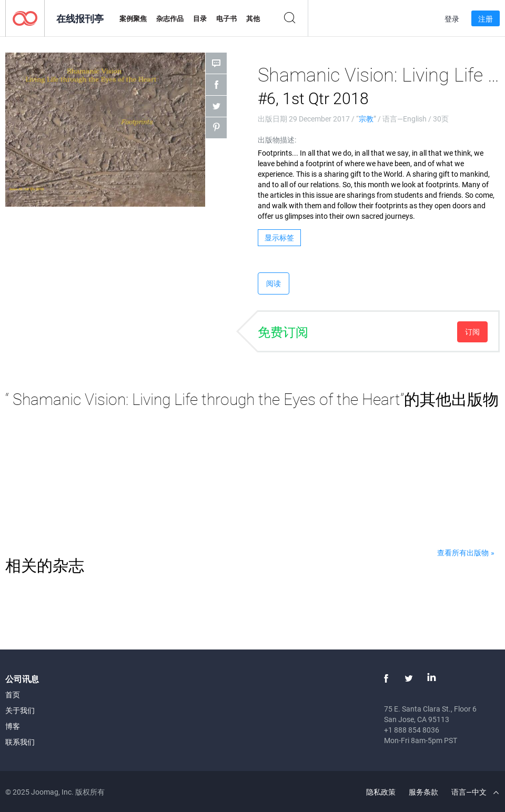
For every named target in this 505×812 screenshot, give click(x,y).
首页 (13, 694)
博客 (13, 726)
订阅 (472, 332)
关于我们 (20, 710)
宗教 (366, 119)
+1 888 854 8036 (412, 730)
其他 (253, 18)
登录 (452, 19)
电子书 (226, 18)
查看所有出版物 (463, 552)
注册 (486, 19)
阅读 (274, 283)
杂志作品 (170, 18)
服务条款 (423, 792)
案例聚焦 (133, 18)
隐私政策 (381, 792)
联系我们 (20, 742)
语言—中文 (475, 792)
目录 (200, 18)
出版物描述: (277, 140)
